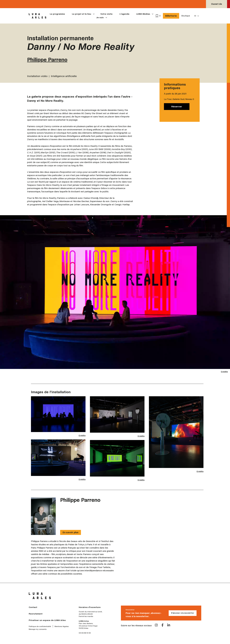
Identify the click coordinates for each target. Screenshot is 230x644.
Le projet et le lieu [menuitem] (82, 14)
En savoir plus (71, 532)
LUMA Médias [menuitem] (143, 14)
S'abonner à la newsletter (183, 613)
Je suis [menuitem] (100, 18)
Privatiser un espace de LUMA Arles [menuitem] (47, 620)
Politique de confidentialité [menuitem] (40, 627)
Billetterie (171, 16)
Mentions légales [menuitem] (62, 627)
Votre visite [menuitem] (106, 14)
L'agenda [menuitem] (124, 14)
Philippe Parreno (47, 60)
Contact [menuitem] (33, 607)
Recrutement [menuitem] (36, 614)
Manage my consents (38, 629)
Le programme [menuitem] (57, 14)
